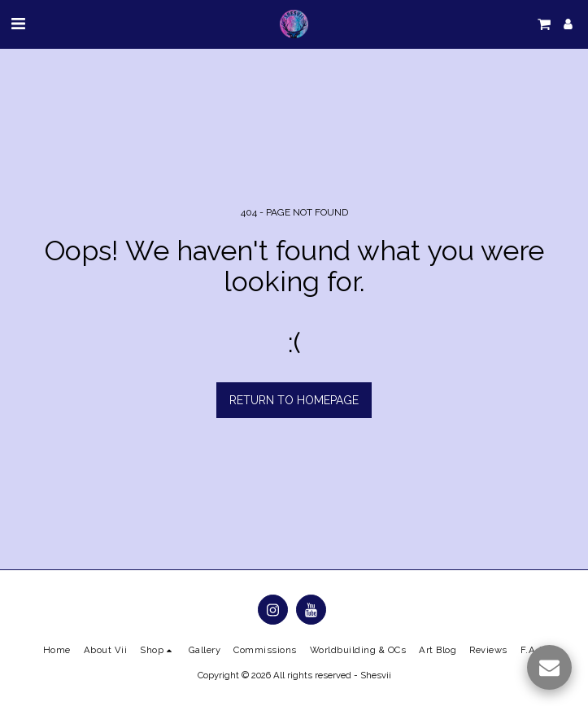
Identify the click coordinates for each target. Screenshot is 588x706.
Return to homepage (294, 400)
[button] (18, 24)
